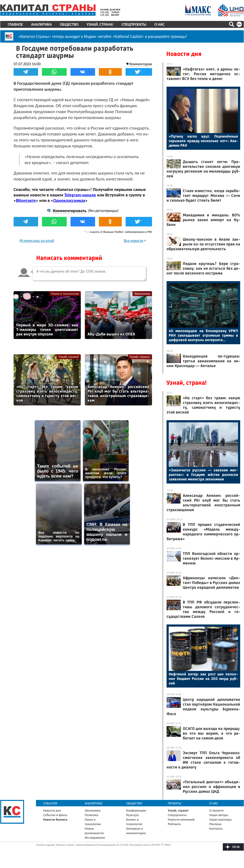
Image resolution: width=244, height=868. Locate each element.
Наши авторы (219, 815)
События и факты (55, 815)
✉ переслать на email (37, 241)
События (50, 803)
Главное (15, 24)
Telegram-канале (80, 195)
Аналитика (41, 24)
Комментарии (141, 64)
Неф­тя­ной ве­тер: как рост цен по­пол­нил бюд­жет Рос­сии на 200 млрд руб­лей (203, 679)
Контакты (216, 829)
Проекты (175, 803)
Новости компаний (181, 820)
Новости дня (184, 54)
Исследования (95, 838)
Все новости (134, 241)
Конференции (136, 811)
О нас (159, 24)
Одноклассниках (69, 200)
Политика (91, 815)
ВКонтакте (26, 200)
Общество (69, 24)
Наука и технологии (65, 294)
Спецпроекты (134, 24)
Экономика (142, 294)
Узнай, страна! (100, 24)
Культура (132, 815)
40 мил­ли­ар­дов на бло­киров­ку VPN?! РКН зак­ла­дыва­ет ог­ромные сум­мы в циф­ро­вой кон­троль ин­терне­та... (203, 335)
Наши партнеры (221, 820)
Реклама (216, 824)
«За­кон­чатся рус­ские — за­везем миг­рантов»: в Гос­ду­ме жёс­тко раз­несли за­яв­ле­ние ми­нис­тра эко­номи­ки (203, 475)
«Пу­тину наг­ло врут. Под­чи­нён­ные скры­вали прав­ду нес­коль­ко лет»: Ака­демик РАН (203, 141)
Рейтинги (174, 824)
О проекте (217, 811)
